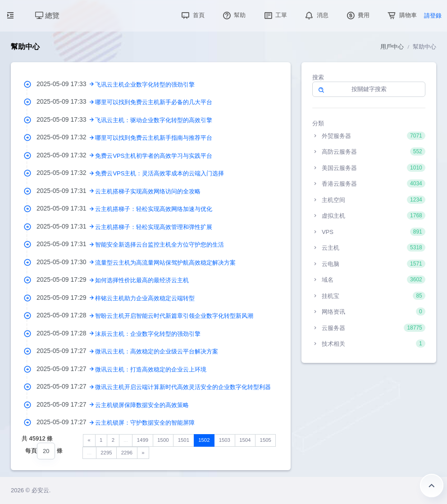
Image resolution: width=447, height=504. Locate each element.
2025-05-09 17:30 (66, 262)
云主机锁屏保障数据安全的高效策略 (142, 405)
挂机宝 (369, 296)
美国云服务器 (369, 168)
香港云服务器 (369, 183)
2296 (127, 453)
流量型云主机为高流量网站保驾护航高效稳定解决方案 (165, 263)
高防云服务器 (369, 151)
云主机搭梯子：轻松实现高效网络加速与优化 (154, 209)
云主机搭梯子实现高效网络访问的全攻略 (148, 191)
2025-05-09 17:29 (66, 279)
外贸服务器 (369, 136)
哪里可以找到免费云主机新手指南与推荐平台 (154, 138)
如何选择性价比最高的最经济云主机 (142, 280)
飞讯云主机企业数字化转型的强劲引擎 (145, 85)
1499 (143, 440)
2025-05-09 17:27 (66, 351)
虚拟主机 (369, 215)
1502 (204, 440)
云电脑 (369, 264)
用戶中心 (392, 47)
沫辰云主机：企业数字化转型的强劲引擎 (148, 334)
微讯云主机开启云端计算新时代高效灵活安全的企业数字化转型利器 (183, 387)
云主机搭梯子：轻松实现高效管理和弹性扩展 (154, 227)
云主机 (369, 247)
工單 (275, 15)
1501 (184, 440)
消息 (316, 15)
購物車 (401, 15)
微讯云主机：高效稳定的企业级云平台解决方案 (157, 351)
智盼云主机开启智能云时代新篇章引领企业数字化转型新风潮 (174, 316)
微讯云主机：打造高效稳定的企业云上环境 (151, 369)
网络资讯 (369, 312)
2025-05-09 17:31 (66, 191)
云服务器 (369, 328)
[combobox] (46, 451)
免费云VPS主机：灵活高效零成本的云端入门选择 (160, 173)
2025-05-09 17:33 (66, 84)
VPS (369, 232)
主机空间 (369, 200)
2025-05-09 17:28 (66, 315)
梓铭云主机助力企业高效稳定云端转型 (145, 298)
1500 (163, 440)
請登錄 (433, 16)
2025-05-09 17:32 (66, 137)
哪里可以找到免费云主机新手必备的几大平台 (154, 102)
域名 (369, 279)
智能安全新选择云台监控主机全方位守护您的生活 (160, 245)
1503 (225, 440)
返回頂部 (432, 486)
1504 (245, 440)
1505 (266, 440)
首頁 (192, 15)
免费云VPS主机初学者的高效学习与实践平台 (154, 156)
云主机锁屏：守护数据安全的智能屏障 (145, 423)
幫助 (233, 15)
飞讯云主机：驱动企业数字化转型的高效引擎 (154, 120)
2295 (106, 453)
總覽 (47, 16)
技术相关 (369, 344)
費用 (357, 15)
